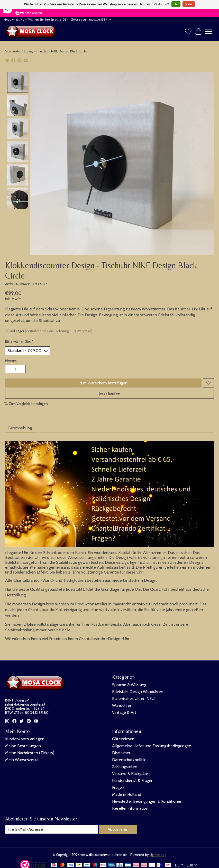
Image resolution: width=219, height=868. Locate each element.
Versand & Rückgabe (130, 774)
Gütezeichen (123, 739)
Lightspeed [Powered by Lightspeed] (158, 855)
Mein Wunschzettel (22, 760)
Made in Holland (127, 794)
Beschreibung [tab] (20, 428)
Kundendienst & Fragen (133, 781)
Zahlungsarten (125, 767)
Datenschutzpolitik (129, 760)
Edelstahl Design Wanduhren (138, 692)
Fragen (118, 787)
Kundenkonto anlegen (25, 739)
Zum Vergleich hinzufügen (26, 404)
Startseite (13, 51)
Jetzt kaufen (109, 394)
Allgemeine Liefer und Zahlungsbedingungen (152, 746)
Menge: (11, 360)
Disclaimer (121, 753)
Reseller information (130, 808)
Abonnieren (118, 829)
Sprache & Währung (129, 685)
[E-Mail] (52, 829)
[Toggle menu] (209, 32)
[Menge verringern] (10, 369)
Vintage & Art (124, 712)
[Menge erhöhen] (21, 369)
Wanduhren (122, 705)
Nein (189, 4)
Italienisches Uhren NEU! (134, 699)
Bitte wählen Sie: (19, 341)
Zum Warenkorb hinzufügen (103, 383)
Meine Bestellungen (23, 746)
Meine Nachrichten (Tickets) (30, 753)
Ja (176, 4)
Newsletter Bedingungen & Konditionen (147, 801)
